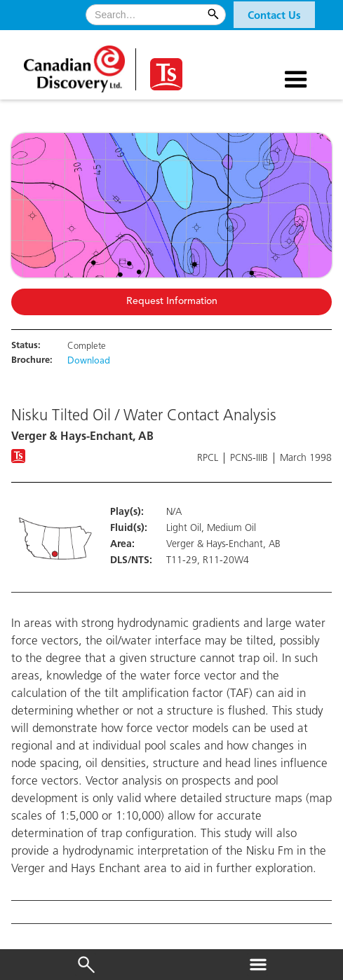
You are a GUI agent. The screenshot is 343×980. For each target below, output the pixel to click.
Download (89, 361)
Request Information (172, 302)
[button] (274, 15)
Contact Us (274, 16)
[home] (76, 64)
